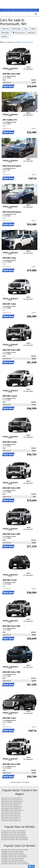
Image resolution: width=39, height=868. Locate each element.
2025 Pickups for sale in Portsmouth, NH (12, 810)
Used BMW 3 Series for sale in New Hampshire (14, 855)
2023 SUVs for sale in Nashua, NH (11, 815)
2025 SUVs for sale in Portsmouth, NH (12, 803)
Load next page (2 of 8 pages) (20, 782)
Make (34, 29)
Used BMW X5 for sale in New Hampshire (13, 853)
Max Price (32, 33)
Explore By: (5, 29)
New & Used (17, 29)
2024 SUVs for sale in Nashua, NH (11, 812)
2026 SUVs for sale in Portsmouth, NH (12, 798)
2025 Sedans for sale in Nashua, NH (11, 808)
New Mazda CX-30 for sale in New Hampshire (14, 834)
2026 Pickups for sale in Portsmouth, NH (12, 801)
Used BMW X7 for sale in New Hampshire (13, 860)
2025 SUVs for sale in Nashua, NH (11, 805)
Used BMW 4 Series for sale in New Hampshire (14, 862)
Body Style (6, 33)
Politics (13, 10)
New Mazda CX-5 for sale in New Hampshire (13, 831)
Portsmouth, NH (19, 33)
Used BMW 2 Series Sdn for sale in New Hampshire (15, 864)
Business (20, 10)
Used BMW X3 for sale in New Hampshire (13, 852)
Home (4, 10)
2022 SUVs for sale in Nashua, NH (11, 819)
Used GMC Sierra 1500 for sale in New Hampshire (15, 850)
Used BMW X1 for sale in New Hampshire (13, 858)
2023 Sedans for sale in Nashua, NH (11, 817)
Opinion (31, 10)
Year (26, 29)
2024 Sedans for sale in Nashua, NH (11, 814)
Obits (35, 10)
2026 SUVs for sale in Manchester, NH (12, 800)
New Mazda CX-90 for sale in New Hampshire (14, 836)
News (8, 10)
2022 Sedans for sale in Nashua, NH (11, 821)
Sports (25, 10)
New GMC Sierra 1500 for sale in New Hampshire (15, 838)
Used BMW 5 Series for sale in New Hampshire (14, 857)
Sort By (5, 37)
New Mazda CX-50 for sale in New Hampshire (14, 833)
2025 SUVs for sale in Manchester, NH (12, 807)
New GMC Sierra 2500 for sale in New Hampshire (15, 840)
